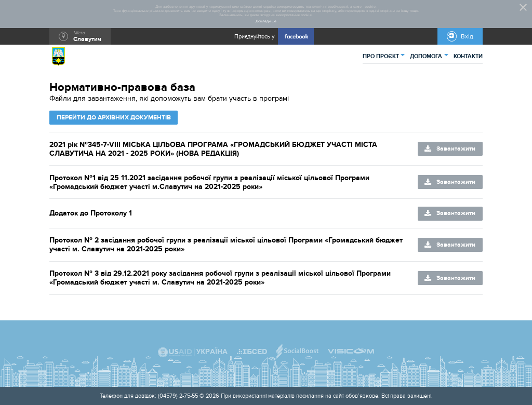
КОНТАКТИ (468, 56)
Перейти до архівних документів (114, 118)
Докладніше (266, 21)
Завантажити (456, 149)
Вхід (467, 36)
